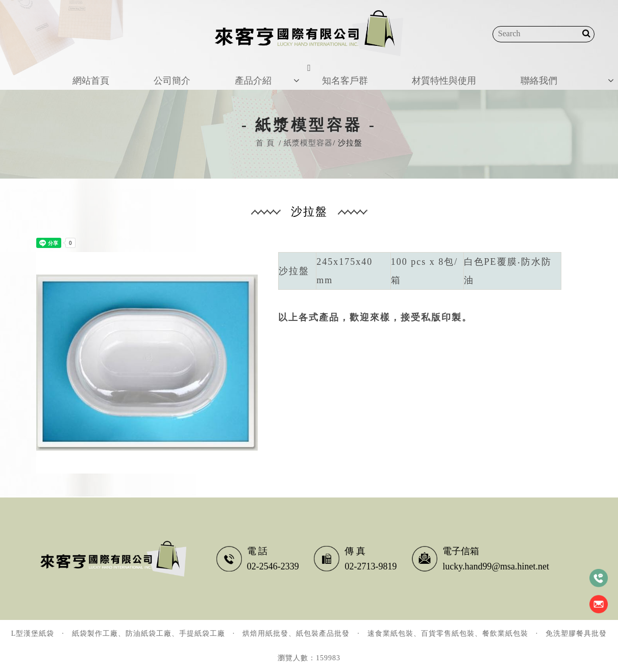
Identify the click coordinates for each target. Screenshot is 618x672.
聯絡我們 (542, 73)
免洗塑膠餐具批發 (576, 633)
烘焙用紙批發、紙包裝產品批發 (296, 633)
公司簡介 (166, 73)
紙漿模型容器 (308, 143)
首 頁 (265, 143)
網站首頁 (83, 73)
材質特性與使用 (442, 73)
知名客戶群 (337, 73)
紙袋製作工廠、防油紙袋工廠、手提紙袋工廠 (149, 633)
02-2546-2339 (273, 566)
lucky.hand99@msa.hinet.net (496, 566)
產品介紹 (248, 73)
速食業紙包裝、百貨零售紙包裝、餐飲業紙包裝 (448, 633)
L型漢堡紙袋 (33, 633)
